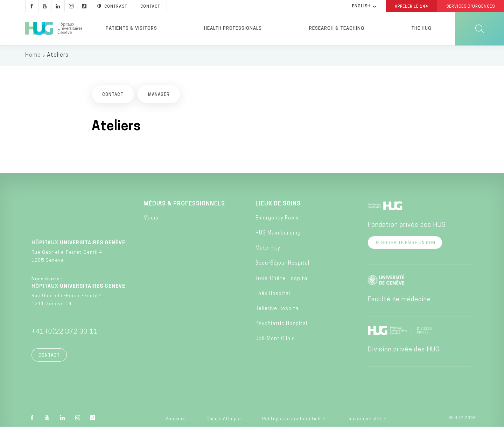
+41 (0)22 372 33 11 (65, 332)
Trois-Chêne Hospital (282, 279)
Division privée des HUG (404, 350)
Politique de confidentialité (294, 420)
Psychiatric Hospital (281, 325)
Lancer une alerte (367, 420)
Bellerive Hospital (278, 310)
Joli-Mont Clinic (275, 340)
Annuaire (176, 420)
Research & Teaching (337, 29)
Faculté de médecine (399, 300)
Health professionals (233, 29)
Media (151, 219)
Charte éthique (224, 420)
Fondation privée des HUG (407, 226)
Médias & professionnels (184, 204)
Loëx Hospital (273, 295)
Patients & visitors (131, 29)
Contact (49, 356)
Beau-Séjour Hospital (282, 264)
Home (33, 56)
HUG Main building (278, 234)
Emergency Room (277, 219)
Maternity (268, 249)
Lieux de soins (278, 204)
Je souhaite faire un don (405, 244)
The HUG (421, 29)
